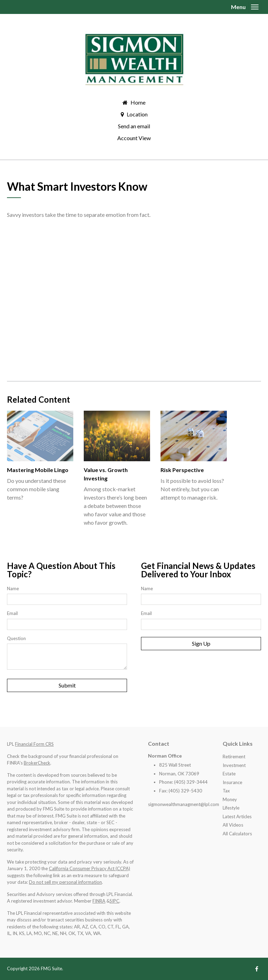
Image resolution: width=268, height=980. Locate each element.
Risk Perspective (182, 470)
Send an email (134, 126)
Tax (226, 791)
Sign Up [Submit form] (201, 643)
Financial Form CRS (34, 744)
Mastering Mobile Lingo (38, 470)
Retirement (234, 757)
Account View (134, 138)
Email (12, 613)
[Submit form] (67, 685)
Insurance (232, 782)
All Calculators (237, 834)
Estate (229, 774)
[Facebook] (257, 969)
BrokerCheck (37, 763)
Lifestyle (231, 808)
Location (137, 114)
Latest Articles (237, 816)
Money (230, 799)
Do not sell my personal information (65, 882)
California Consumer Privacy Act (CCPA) (90, 868)
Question (16, 638)
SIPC (114, 901)
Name (13, 588)
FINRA (99, 901)
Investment (234, 765)
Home (138, 102)
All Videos (233, 825)
